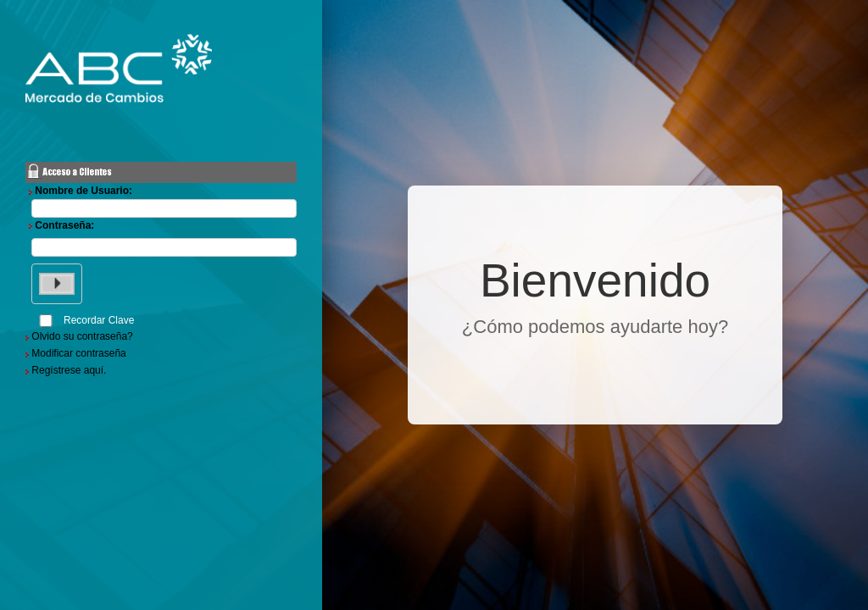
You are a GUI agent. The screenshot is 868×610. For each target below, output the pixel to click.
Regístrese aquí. (69, 370)
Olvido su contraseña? (82, 336)
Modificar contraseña (78, 353)
